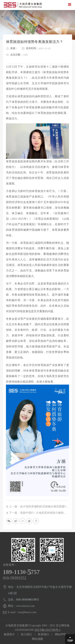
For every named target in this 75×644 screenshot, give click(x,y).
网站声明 (61, 634)
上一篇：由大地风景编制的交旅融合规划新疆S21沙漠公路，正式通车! (39, 506)
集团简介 (9, 634)
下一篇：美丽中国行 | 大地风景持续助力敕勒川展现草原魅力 (39, 513)
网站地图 (37, 639)
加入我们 (26, 634)
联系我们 (43, 634)
